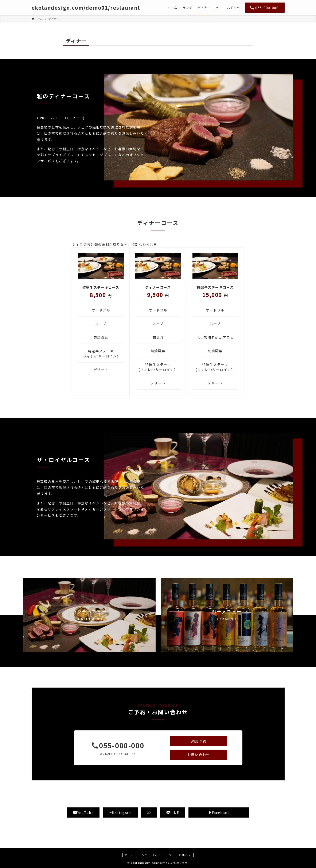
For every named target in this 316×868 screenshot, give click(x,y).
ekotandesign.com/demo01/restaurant (86, 8)
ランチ (143, 855)
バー (171, 855)
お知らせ (185, 855)
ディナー (158, 855)
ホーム (129, 855)
